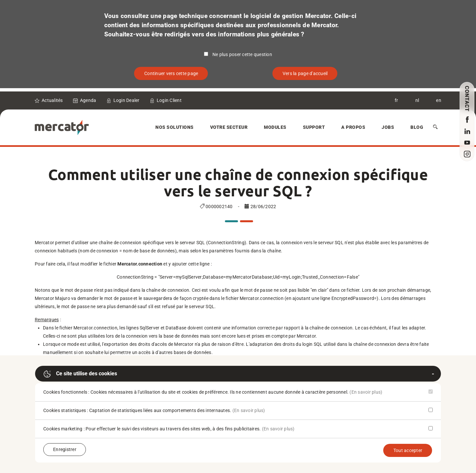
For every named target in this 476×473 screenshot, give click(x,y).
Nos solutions (175, 127)
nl (417, 100)
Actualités (52, 100)
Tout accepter (408, 450)
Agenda (88, 100)
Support (314, 127)
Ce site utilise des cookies (80, 374)
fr (397, 100)
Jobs (388, 127)
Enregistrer (65, 449)
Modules (275, 127)
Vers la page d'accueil (305, 73)
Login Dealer (127, 100)
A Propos (353, 127)
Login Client (169, 100)
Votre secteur (229, 127)
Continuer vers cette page (171, 73)
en (439, 100)
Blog (417, 127)
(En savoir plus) (366, 392)
